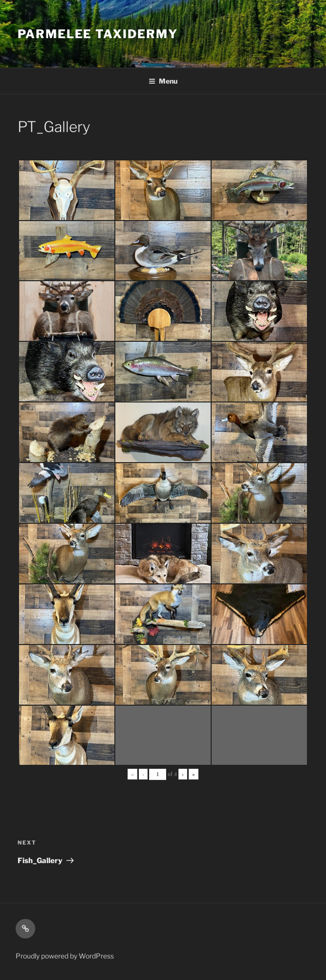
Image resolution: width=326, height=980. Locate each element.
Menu (163, 81)
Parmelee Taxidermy (98, 34)
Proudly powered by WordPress (65, 956)
